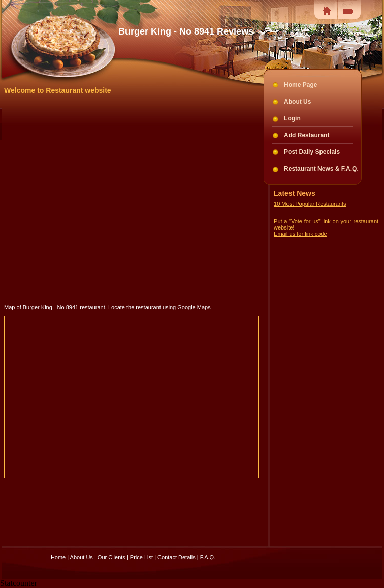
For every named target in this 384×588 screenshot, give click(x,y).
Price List (141, 557)
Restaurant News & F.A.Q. (321, 169)
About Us (297, 102)
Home (58, 557)
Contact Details (177, 557)
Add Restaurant (307, 135)
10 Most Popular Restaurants (310, 204)
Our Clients (111, 557)
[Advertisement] (100, 199)
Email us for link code (300, 234)
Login (292, 118)
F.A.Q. (208, 557)
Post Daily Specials (312, 152)
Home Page (300, 85)
